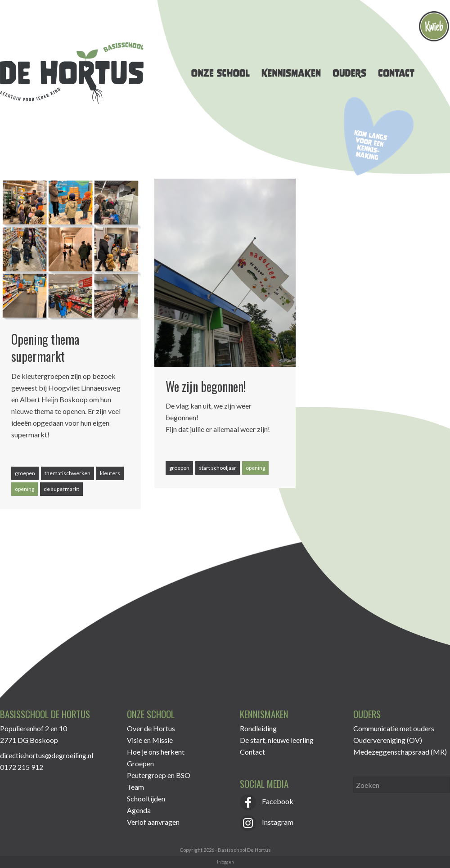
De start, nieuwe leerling (277, 740)
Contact (252, 752)
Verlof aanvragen (153, 822)
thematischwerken (67, 473)
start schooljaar (218, 468)
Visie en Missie (150, 740)
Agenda (139, 810)
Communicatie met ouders (394, 728)
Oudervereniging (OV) (388, 740)
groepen (25, 473)
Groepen (140, 763)
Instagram (267, 822)
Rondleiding (258, 728)
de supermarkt (61, 489)
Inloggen (225, 862)
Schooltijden (146, 798)
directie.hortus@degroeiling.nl (47, 755)
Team (135, 787)
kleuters (110, 473)
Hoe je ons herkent (156, 752)
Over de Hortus (151, 728)
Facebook (267, 801)
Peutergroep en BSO (159, 775)
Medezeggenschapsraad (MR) (400, 752)
